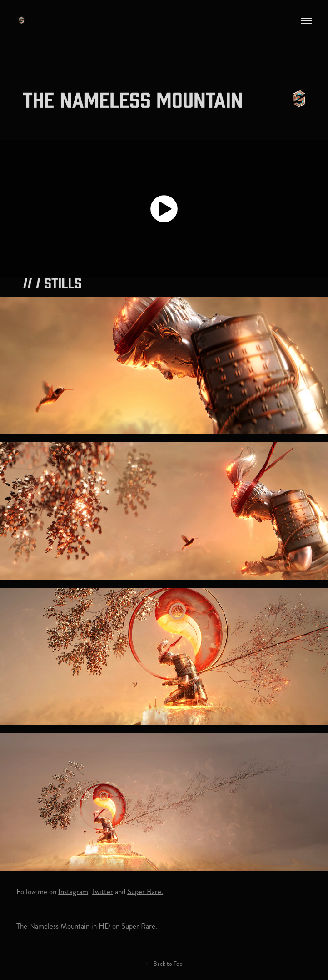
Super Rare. (145, 891)
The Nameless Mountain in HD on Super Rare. (87, 926)
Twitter (102, 891)
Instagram (73, 891)
